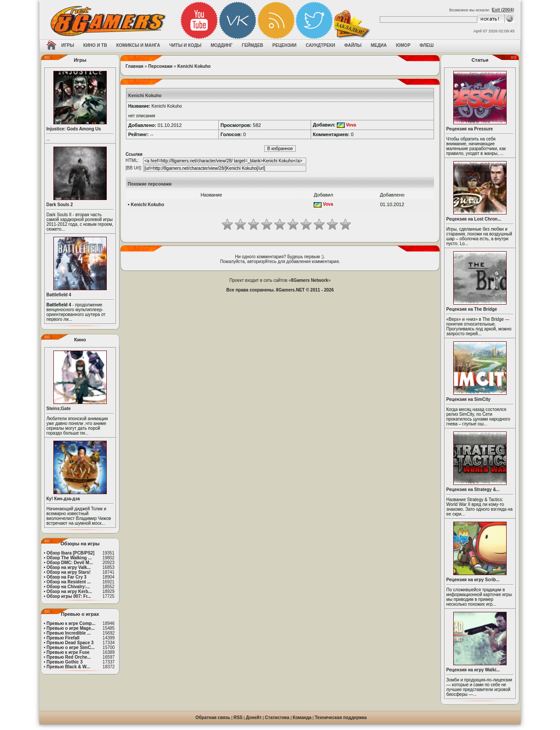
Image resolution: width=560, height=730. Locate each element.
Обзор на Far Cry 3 (66, 577)
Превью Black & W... (68, 667)
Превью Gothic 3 (64, 662)
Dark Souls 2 (60, 205)
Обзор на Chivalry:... (68, 587)
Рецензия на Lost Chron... (474, 219)
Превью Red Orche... (68, 657)
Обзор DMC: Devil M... (70, 563)
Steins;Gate (59, 409)
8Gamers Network (310, 280)
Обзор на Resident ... (68, 582)
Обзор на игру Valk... (68, 567)
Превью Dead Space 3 (70, 643)
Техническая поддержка (341, 718)
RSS (238, 718)
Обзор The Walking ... (69, 558)
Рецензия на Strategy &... (473, 490)
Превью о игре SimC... (70, 648)
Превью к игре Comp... (71, 623)
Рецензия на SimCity (468, 399)
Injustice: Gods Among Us (74, 129)
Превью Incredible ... (68, 633)
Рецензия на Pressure (470, 129)
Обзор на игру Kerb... (69, 591)
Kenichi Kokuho (194, 66)
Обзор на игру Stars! (68, 572)
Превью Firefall (63, 638)
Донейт (254, 718)
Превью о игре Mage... (70, 628)
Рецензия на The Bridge (472, 309)
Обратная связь (213, 718)
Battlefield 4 (59, 295)
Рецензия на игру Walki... (473, 670)
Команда (302, 718)
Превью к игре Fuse (68, 652)
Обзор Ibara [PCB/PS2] (70, 553)
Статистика (277, 718)
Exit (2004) (503, 10)
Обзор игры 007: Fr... (69, 596)
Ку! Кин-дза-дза (63, 499)
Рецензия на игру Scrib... (473, 580)
